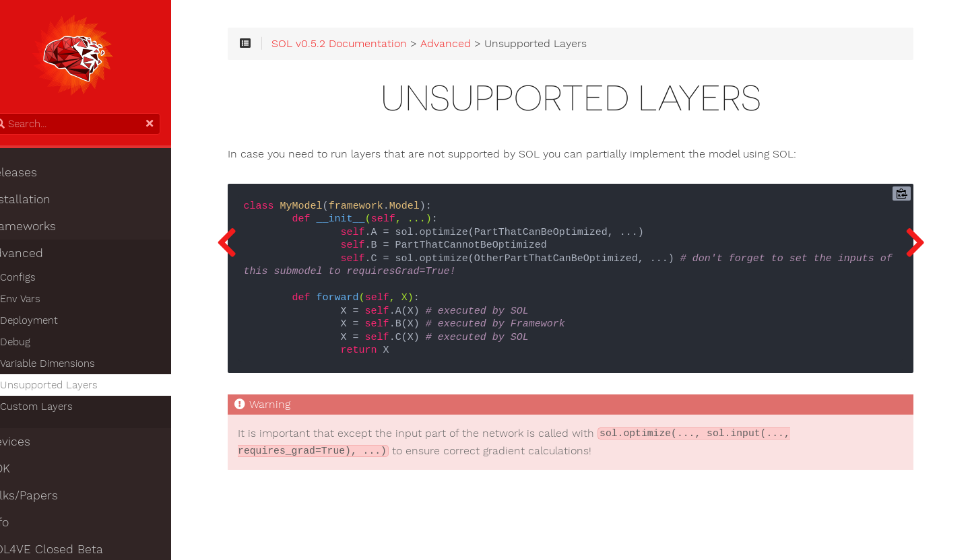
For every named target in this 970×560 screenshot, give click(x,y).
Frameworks (45, 230)
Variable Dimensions (71, 367)
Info (22, 526)
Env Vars (44, 302)
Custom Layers (60, 410)
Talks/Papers (46, 499)
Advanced (39, 256)
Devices (32, 445)
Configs (41, 281)
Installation (42, 203)
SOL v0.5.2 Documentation (378, 48)
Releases (36, 176)
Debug (39, 345)
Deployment (53, 324)
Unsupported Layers (72, 388)
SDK (22, 472)
